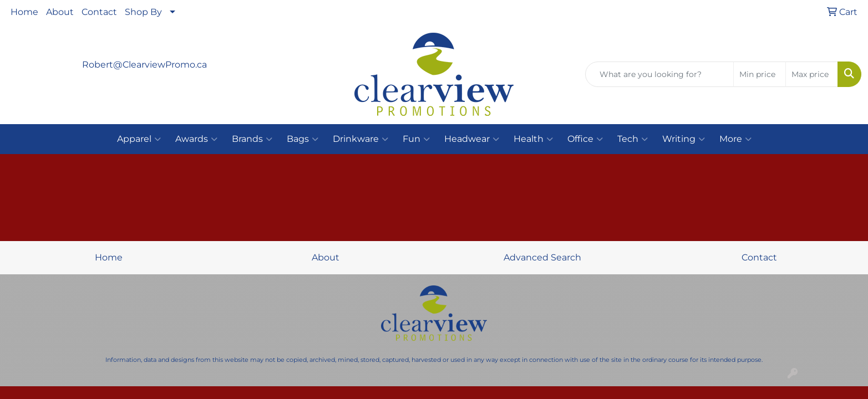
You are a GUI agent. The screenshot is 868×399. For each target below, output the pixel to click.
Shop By (143, 12)
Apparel (139, 139)
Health (533, 139)
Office (585, 139)
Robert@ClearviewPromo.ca (144, 65)
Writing (684, 139)
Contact (99, 12)
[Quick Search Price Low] (760, 74)
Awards (196, 139)
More (735, 139)
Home (24, 12)
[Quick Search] (659, 74)
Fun (416, 139)
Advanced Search (542, 257)
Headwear (472, 139)
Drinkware (361, 139)
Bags (303, 139)
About (60, 12)
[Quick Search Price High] (812, 74)
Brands (252, 139)
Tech (633, 139)
